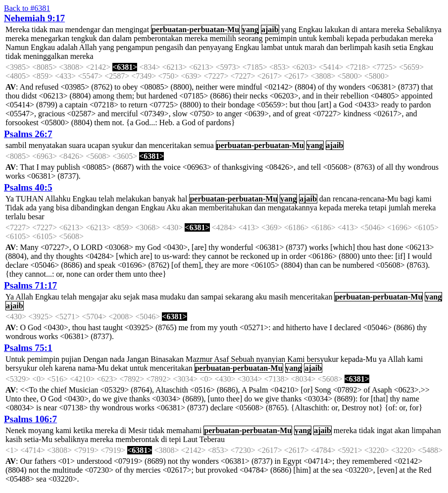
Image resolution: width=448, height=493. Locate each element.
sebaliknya (71, 439)
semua (204, 145)
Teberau (212, 439)
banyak (164, 199)
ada (31, 208)
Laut (190, 439)
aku (116, 297)
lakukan (337, 29)
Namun (17, 47)
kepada (358, 38)
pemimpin (281, 38)
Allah (88, 47)
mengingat (133, 29)
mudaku (173, 297)
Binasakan (167, 359)
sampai (212, 297)
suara (77, 145)
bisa (62, 208)
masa (150, 297)
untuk (308, 38)
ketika (83, 430)
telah (106, 199)
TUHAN (30, 199)
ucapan (99, 145)
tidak (40, 29)
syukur (123, 145)
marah (314, 47)
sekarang (239, 297)
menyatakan (48, 145)
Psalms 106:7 (30, 419)
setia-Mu (38, 439)
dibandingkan (92, 208)
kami (424, 199)
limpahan (426, 430)
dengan (127, 208)
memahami (184, 430)
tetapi (378, 208)
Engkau (311, 29)
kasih (382, 47)
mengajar (94, 297)
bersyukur (323, 359)
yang (250, 29)
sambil (16, 145)
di (354, 29)
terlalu (16, 217)
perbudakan (389, 38)
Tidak (15, 208)
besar (36, 217)
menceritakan (170, 145)
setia (400, 47)
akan (190, 208)
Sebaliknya (424, 29)
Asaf (221, 359)
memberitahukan (226, 208)
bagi (407, 199)
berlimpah (356, 47)
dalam (122, 38)
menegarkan (50, 38)
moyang (41, 430)
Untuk (15, 359)
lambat (272, 47)
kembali (332, 38)
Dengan (96, 359)
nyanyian (271, 359)
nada (117, 359)
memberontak (137, 439)
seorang (250, 38)
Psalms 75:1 (28, 348)
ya (382, 359)
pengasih (169, 47)
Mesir (137, 430)
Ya (10, 199)
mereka (393, 29)
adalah (67, 47)
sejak (131, 297)
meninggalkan (46, 56)
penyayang (216, 47)
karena (66, 368)
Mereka (18, 29)
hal (183, 199)
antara (370, 29)
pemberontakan (158, 38)
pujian (71, 359)
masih (278, 297)
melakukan (133, 199)
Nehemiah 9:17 (34, 18)
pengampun (135, 47)
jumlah (399, 208)
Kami (296, 359)
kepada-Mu (359, 359)
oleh (46, 368)
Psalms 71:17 (30, 285)
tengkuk (84, 38)
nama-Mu (93, 368)
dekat (119, 368)
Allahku (58, 199)
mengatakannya (293, 208)
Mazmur (199, 359)
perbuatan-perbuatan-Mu (195, 29)
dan (108, 29)
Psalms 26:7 (28, 134)
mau (56, 29)
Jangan (138, 359)
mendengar (82, 29)
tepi (175, 439)
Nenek (16, 430)
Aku (173, 208)
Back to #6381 (27, 8)
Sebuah (243, 359)
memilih (223, 38)
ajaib (270, 29)
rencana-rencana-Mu (365, 199)
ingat (385, 430)
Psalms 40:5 (28, 187)
